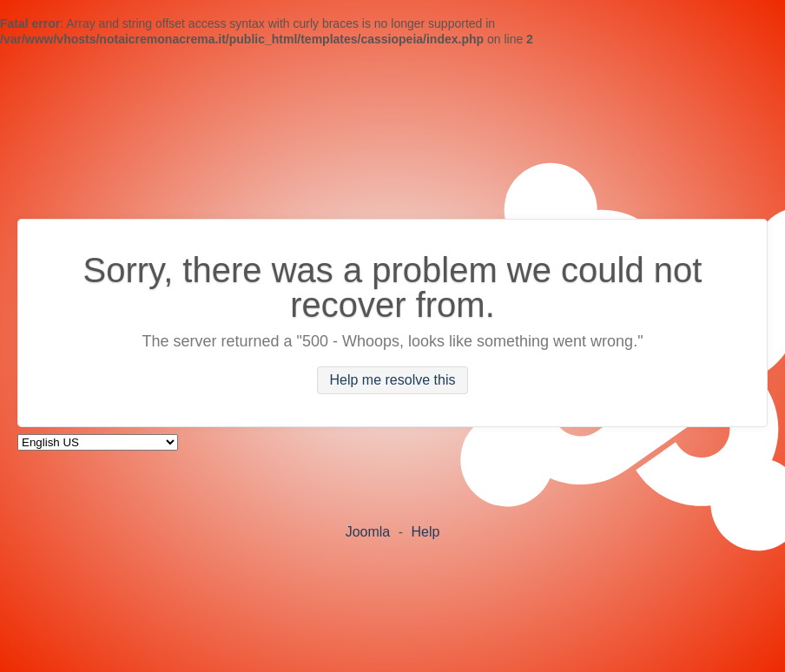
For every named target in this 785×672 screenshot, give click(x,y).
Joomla (368, 532)
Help (425, 532)
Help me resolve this (393, 381)
